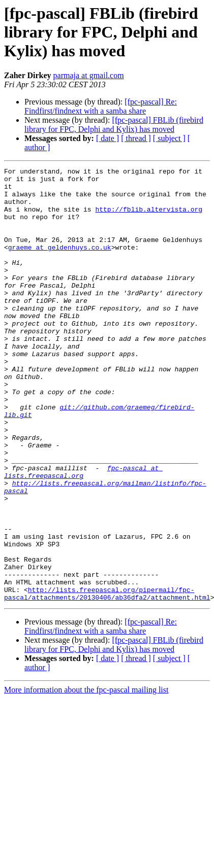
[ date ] (108, 138)
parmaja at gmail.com (89, 75)
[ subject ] (169, 138)
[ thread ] (136, 138)
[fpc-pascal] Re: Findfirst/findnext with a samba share (101, 106)
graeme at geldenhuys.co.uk (60, 264)
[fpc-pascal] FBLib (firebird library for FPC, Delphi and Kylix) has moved (114, 125)
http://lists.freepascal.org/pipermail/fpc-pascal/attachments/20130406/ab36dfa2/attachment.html (107, 679)
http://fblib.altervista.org (149, 218)
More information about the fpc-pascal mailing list (86, 776)
